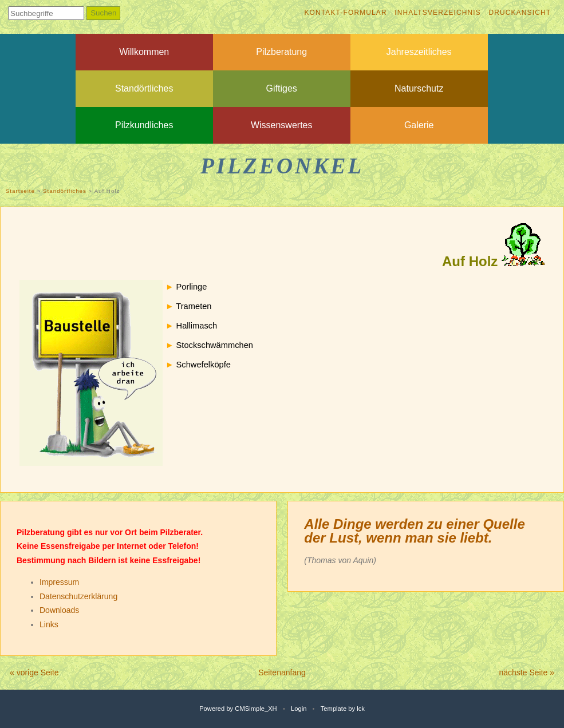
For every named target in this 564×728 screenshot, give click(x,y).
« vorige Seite (34, 672)
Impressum (59, 582)
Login (299, 709)
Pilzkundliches (144, 125)
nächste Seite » (526, 672)
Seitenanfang (282, 672)
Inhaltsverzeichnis (438, 13)
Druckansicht (520, 13)
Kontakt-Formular (345, 13)
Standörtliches (144, 88)
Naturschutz (419, 88)
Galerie (419, 125)
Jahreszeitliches (419, 52)
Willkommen (144, 52)
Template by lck (343, 709)
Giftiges (282, 88)
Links (49, 624)
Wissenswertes (282, 125)
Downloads (59, 610)
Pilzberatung (281, 52)
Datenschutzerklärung (78, 596)
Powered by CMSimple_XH (238, 709)
